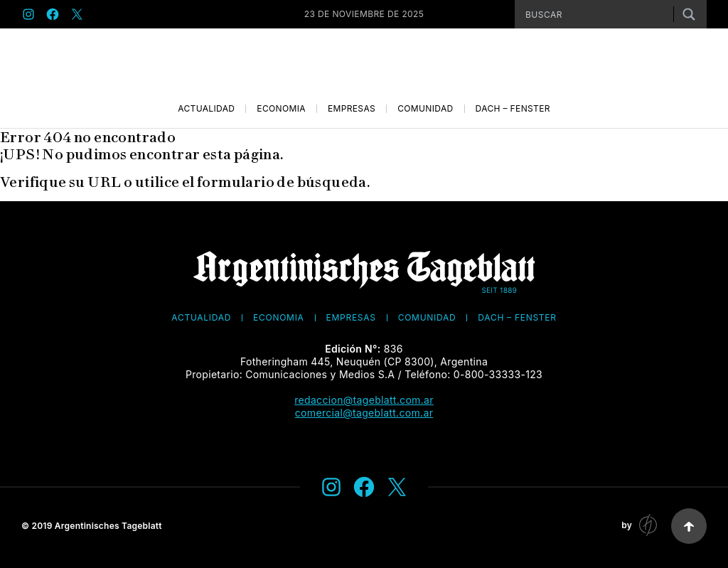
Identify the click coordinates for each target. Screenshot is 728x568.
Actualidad (206, 109)
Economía (281, 109)
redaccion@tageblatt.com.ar (364, 400)
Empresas (352, 109)
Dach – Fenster (513, 109)
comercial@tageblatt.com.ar (364, 413)
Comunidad (425, 109)
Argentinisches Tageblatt (108, 526)
